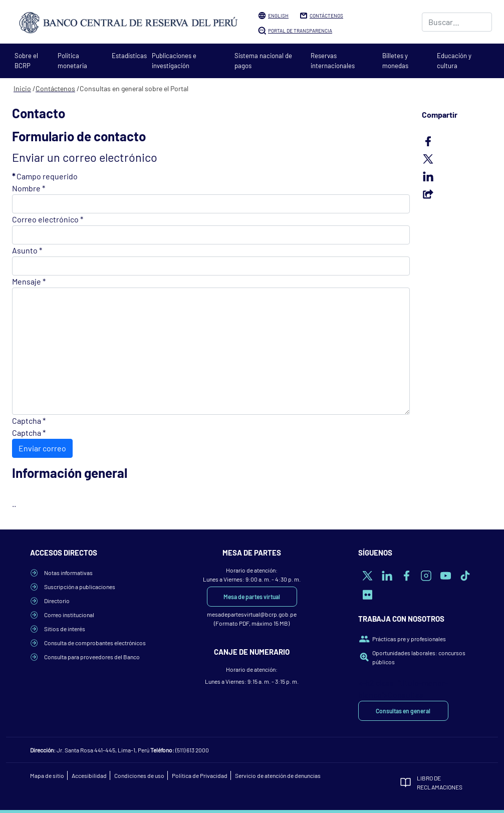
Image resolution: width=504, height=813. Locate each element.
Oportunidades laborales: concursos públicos (419, 657)
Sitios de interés (65, 629)
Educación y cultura (454, 61)
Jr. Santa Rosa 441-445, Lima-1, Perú (103, 750)
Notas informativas (68, 573)
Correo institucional (69, 615)
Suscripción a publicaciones (80, 587)
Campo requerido (45, 176)
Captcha (29, 421)
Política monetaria (72, 61)
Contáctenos (326, 16)
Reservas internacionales (333, 61)
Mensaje (29, 281)
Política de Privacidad (200, 775)
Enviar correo (42, 448)
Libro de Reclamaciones (440, 782)
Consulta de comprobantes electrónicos (95, 643)
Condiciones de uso (139, 775)
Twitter (457, 159)
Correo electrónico (48, 219)
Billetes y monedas (395, 61)
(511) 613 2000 (192, 750)
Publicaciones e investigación (174, 61)
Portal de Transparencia (300, 31)
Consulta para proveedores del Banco (92, 657)
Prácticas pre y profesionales (409, 639)
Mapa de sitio (47, 775)
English (278, 16)
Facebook (457, 141)
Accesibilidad (89, 775)
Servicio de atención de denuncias (278, 775)
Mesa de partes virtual (252, 597)
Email (457, 194)
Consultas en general (403, 711)
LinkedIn (457, 176)
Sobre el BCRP (26, 61)
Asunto (27, 250)
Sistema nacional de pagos (263, 61)
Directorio (57, 601)
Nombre (29, 188)
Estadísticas (129, 56)
